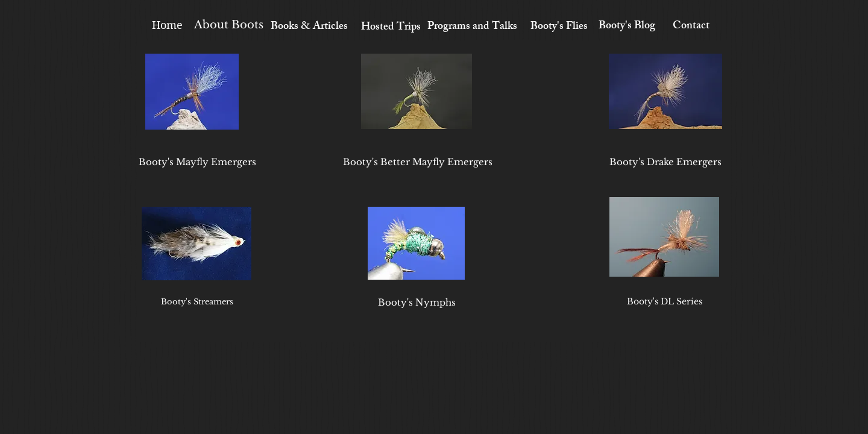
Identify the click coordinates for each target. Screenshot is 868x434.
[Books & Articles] (309, 28)
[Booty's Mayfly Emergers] (197, 162)
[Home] (167, 25)
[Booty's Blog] (627, 27)
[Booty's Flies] (559, 28)
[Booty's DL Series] (664, 302)
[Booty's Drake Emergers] (665, 162)
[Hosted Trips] (391, 28)
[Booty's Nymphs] (417, 302)
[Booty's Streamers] (197, 302)
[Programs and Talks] (472, 27)
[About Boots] (229, 25)
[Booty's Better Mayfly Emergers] (418, 162)
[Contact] (691, 27)
